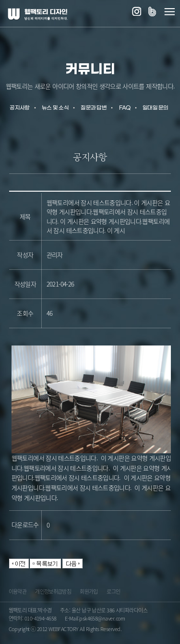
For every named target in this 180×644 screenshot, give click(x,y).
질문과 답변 (94, 108)
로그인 (113, 592)
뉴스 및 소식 (55, 108)
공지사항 (19, 108)
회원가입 (89, 592)
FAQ (125, 108)
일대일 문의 (156, 108)
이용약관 (18, 592)
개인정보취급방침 (53, 592)
